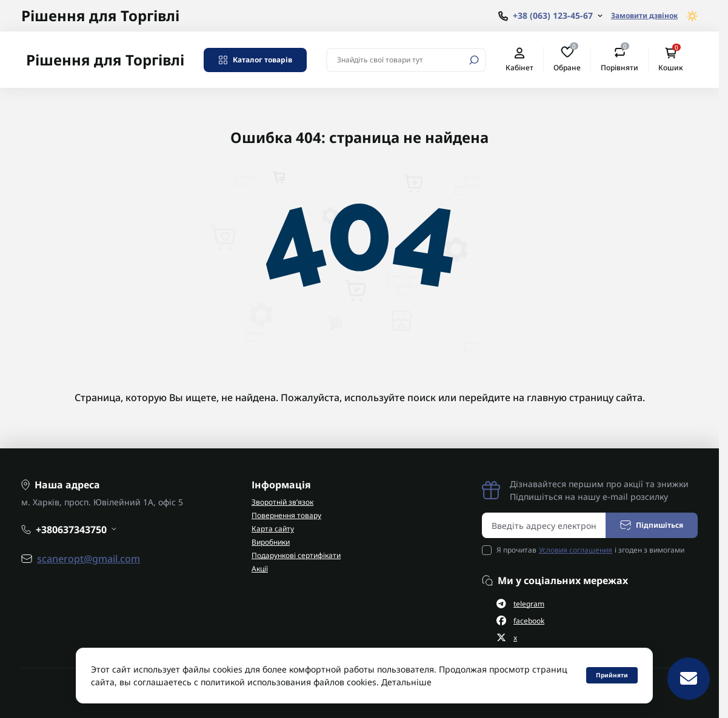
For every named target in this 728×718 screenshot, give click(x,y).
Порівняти (619, 59)
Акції (260, 569)
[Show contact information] (550, 16)
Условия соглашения (576, 550)
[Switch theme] (693, 16)
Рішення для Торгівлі (100, 15)
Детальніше (406, 682)
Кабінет (519, 60)
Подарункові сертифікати (296, 555)
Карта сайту (273, 529)
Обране (567, 59)
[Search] (474, 60)
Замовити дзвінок (644, 15)
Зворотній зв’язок (282, 502)
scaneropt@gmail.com (88, 559)
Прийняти (612, 675)
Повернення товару (286, 515)
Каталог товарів (255, 60)
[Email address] (544, 525)
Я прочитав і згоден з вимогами (590, 550)
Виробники (271, 542)
